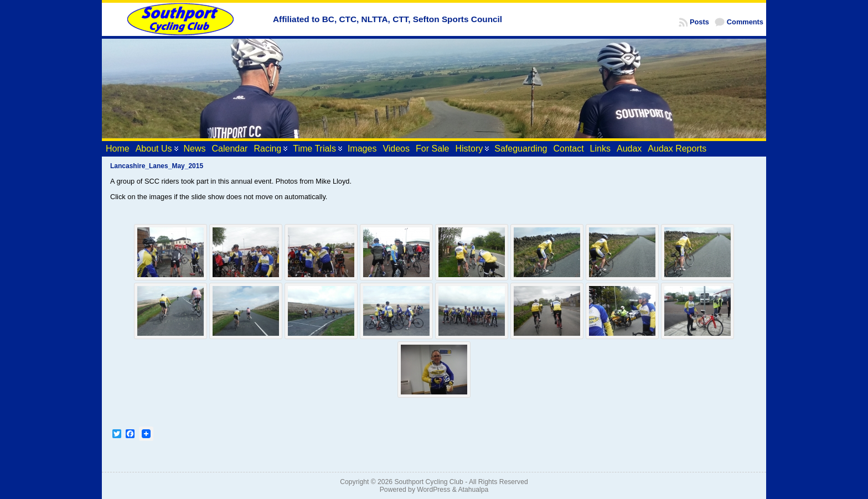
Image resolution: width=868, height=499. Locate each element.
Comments (745, 22)
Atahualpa (473, 490)
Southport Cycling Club (428, 482)
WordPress (433, 490)
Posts (699, 22)
